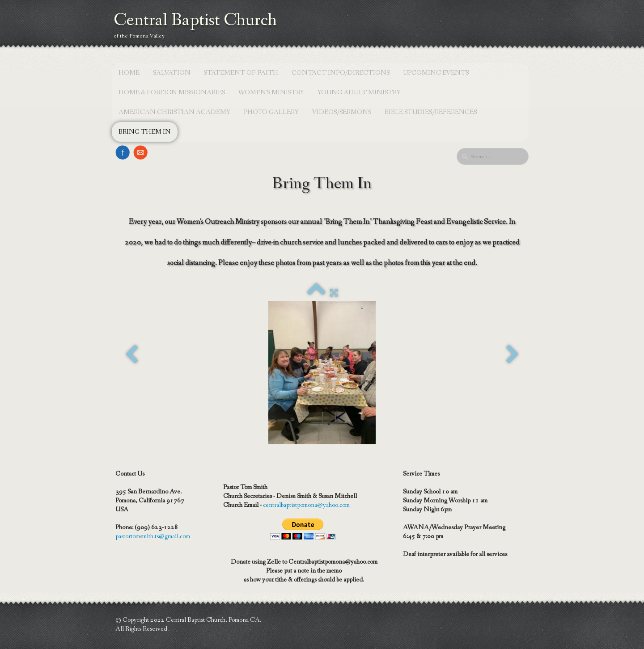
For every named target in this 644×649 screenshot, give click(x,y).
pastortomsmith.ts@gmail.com (153, 536)
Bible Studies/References (431, 112)
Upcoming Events (436, 73)
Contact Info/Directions (341, 73)
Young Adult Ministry (359, 93)
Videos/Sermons (342, 112)
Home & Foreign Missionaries (172, 93)
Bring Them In (145, 132)
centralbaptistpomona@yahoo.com (306, 505)
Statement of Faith (241, 73)
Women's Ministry (271, 93)
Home (129, 73)
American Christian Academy (174, 112)
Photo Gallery (271, 112)
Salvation (172, 73)
